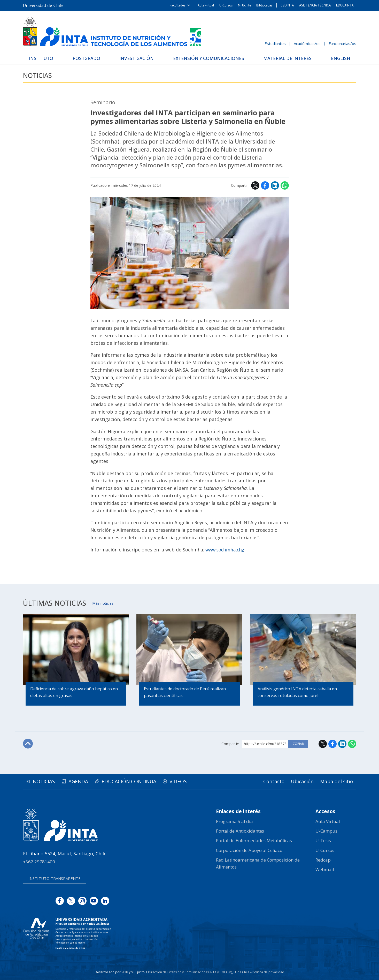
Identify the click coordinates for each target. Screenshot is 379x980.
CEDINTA (287, 5)
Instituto (44, 58)
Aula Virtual (328, 822)
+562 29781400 (39, 862)
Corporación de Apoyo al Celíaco (249, 851)
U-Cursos (226, 5)
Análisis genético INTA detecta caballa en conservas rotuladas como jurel (297, 693)
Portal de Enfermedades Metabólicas (254, 841)
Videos (191, 781)
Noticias (39, 75)
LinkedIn (275, 186)
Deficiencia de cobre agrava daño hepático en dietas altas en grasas (75, 693)
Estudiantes (275, 43)
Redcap (323, 860)
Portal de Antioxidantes (240, 831)
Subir (28, 744)
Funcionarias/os (342, 43)
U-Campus (326, 831)
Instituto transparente (55, 879)
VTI (133, 972)
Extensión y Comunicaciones (208, 58)
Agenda (84, 781)
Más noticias (105, 603)
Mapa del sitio (336, 781)
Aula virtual (206, 5)
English (338, 58)
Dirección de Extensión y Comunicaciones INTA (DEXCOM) (190, 972)
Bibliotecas (264, 5)
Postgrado (87, 58)
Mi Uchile (245, 5)
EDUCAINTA (345, 5)
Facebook (265, 186)
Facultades (178, 5)
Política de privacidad (268, 972)
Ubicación (299, 781)
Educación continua (138, 781)
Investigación (136, 58)
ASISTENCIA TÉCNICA (315, 5)
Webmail (325, 870)
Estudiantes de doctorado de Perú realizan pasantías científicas (185, 693)
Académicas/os (307, 43)
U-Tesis (323, 841)
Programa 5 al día (234, 822)
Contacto (269, 781)
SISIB (125, 972)
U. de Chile (241, 972)
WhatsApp (285, 186)
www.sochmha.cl (224, 550)
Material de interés (287, 58)
